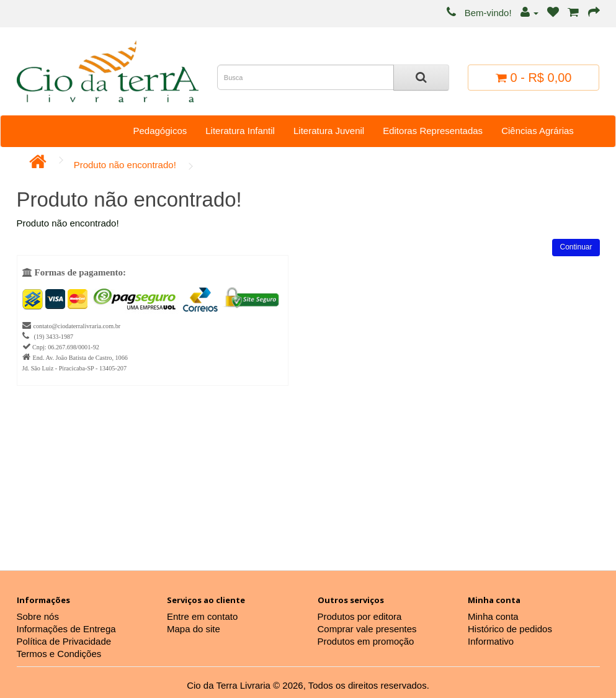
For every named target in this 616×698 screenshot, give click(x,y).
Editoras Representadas (433, 131)
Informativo (491, 641)
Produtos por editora (360, 616)
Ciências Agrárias (538, 131)
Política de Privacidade (64, 641)
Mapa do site (194, 629)
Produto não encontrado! (125, 165)
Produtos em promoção (366, 641)
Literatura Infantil (240, 131)
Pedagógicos (160, 131)
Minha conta (493, 616)
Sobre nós (38, 616)
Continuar (576, 247)
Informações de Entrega (66, 629)
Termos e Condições (59, 654)
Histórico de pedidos (510, 629)
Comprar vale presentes (367, 629)
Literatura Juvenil (329, 131)
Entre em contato (202, 616)
